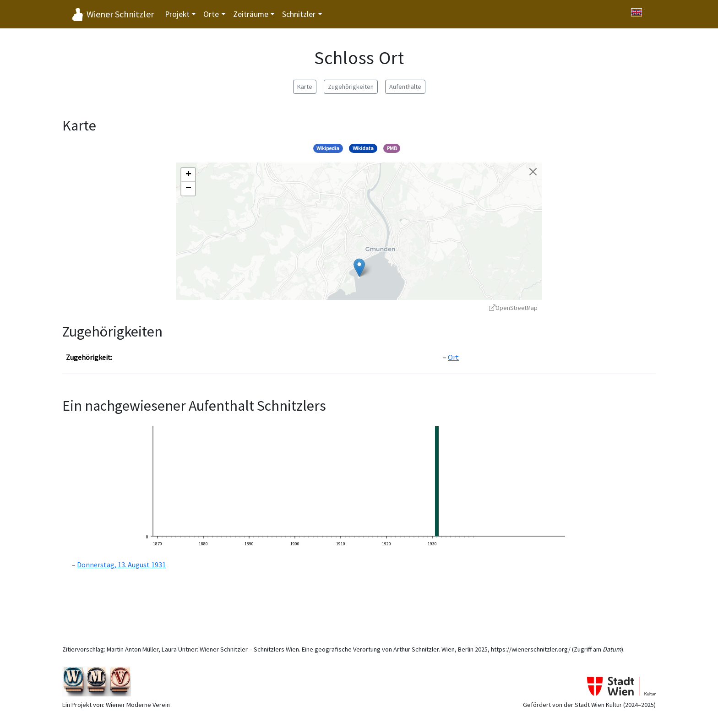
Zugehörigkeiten (351, 87)
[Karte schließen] (533, 172)
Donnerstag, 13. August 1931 (121, 565)
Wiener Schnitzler (120, 14)
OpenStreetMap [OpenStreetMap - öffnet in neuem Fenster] (513, 308)
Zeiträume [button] (251, 14)
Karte (305, 87)
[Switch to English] (636, 12)
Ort (453, 357)
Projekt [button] (177, 14)
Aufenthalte (405, 87)
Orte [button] (211, 14)
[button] (359, 268)
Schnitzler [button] (299, 14)
